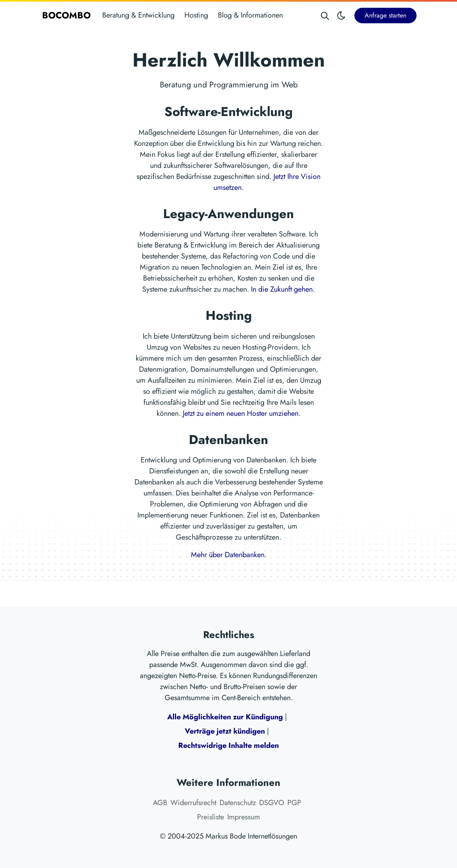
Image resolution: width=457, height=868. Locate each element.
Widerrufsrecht (193, 803)
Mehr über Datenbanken (228, 555)
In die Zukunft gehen (282, 289)
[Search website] (325, 15)
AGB (160, 803)
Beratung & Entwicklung (138, 15)
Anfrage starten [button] (385, 15)
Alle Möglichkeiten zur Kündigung (225, 717)
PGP (294, 803)
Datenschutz (238, 803)
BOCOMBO (66, 15)
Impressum (244, 817)
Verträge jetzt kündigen (225, 731)
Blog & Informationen (250, 15)
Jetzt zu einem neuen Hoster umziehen (241, 413)
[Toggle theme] (341, 15)
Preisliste (211, 817)
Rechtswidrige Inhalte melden (228, 745)
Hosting (196, 15)
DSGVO (272, 803)
